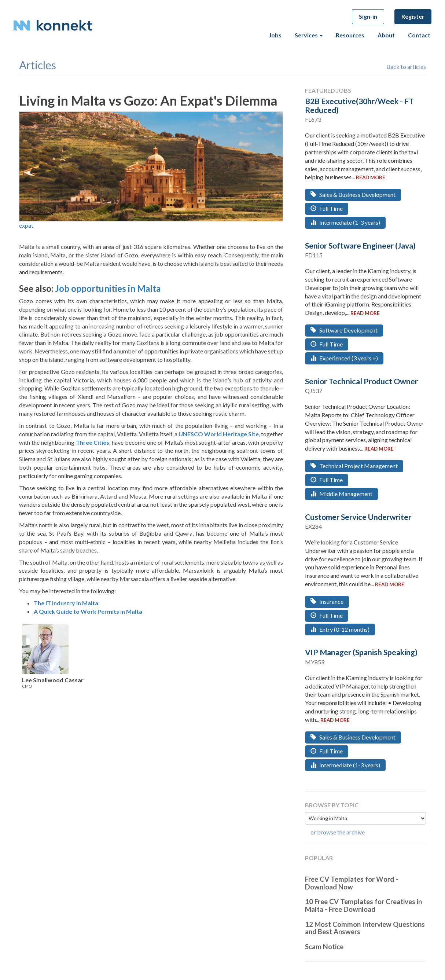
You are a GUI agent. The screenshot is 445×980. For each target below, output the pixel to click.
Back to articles (406, 67)
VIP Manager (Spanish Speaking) (361, 652)
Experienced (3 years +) (344, 358)
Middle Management (341, 494)
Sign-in (368, 16)
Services (309, 35)
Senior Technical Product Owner (361, 381)
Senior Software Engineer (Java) (360, 246)
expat (26, 225)
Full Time (327, 208)
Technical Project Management (354, 466)
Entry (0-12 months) (340, 629)
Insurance (327, 601)
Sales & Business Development (353, 194)
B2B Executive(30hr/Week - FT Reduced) (359, 105)
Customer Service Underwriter (358, 517)
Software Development (344, 330)
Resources (350, 35)
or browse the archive (338, 832)
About (386, 35)
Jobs (275, 35)
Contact (419, 35)
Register (413, 16)
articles (38, 65)
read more (371, 177)
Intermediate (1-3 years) (345, 222)
